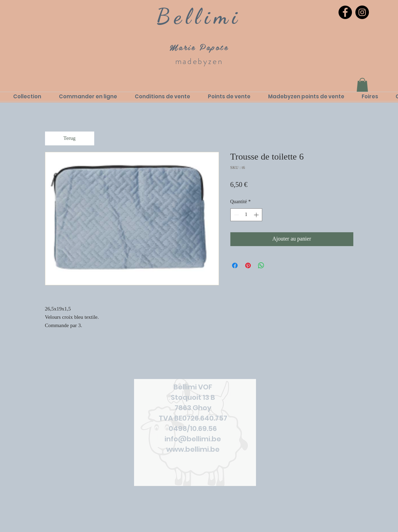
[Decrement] (236, 215)
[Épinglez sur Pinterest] (248, 265)
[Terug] (70, 138)
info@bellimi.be (193, 439)
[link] (362, 85)
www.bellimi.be (193, 449)
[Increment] (257, 215)
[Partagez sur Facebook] (235, 265)
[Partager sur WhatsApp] (261, 265)
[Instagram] (362, 12)
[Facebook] (345, 12)
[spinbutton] (246, 215)
